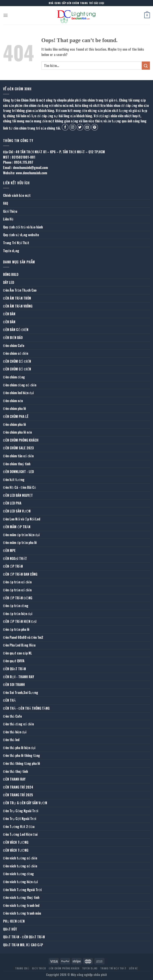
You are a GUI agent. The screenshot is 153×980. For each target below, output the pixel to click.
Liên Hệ (8, 219)
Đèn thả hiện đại (15, 732)
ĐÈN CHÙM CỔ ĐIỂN (17, 361)
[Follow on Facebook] (65, 127)
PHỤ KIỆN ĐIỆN (14, 921)
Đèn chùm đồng (14, 377)
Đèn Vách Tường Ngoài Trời (22, 890)
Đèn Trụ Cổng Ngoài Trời (21, 811)
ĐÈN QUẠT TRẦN (14, 669)
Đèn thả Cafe (12, 716)
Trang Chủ (22, 968)
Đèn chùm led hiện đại (18, 393)
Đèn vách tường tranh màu (22, 913)
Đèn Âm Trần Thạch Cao (20, 290)
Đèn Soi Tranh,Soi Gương (21, 692)
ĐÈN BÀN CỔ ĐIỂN (16, 330)
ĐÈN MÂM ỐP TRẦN (17, 527)
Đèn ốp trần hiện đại (18, 614)
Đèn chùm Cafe (14, 346)
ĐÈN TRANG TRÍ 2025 (18, 795)
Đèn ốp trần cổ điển (17, 582)
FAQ (6, 203)
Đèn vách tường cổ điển (20, 858)
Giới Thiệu (10, 211)
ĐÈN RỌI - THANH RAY (19, 677)
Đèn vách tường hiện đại (20, 882)
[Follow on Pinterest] (95, 127)
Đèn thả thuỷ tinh (15, 771)
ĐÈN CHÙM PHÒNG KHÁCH (21, 440)
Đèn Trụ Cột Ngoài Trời (20, 819)
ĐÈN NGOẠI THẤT (15, 558)
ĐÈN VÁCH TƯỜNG (16, 842)
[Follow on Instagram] (73, 127)
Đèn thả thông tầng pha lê (21, 763)
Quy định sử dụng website (21, 235)
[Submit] (146, 65)
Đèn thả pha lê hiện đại (19, 748)
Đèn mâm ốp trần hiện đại (21, 535)
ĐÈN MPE (9, 550)
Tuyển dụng (11, 251)
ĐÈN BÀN (9, 314)
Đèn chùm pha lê (14, 408)
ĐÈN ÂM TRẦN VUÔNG (18, 306)
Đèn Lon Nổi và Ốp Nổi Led (22, 519)
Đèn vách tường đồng (18, 874)
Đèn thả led (11, 740)
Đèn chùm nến (13, 401)
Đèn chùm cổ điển (16, 353)
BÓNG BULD (11, 274)
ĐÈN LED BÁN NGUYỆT (18, 495)
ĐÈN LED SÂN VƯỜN (17, 511)
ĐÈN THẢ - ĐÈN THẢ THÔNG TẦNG (26, 708)
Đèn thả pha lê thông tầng (21, 755)
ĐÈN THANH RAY (14, 779)
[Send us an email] (87, 127)
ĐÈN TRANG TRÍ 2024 (18, 787)
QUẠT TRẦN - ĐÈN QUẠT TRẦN (24, 937)
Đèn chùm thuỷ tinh (17, 464)
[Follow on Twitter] (80, 127)
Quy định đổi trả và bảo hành (23, 227)
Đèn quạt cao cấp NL (18, 653)
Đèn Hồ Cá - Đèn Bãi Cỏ (20, 487)
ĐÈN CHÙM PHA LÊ (16, 416)
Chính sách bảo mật (17, 195)
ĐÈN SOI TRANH (14, 685)
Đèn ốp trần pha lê (16, 629)
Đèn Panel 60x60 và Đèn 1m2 (23, 637)
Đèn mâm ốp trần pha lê (20, 543)
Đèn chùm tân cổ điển (18, 456)
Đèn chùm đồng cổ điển (20, 385)
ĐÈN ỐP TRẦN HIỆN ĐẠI (20, 621)
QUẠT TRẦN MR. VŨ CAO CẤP (23, 945)
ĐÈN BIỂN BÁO (13, 338)
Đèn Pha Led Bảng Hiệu (19, 645)
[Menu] (6, 15)
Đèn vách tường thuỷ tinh (21, 897)
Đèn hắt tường (14, 480)
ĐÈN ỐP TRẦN (13, 566)
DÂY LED (9, 282)
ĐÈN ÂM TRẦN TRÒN (17, 298)
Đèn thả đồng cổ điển (18, 724)
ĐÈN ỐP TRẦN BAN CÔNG (20, 574)
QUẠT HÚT (10, 929)
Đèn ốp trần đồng (16, 606)
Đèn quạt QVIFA (14, 661)
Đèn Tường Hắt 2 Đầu (19, 827)
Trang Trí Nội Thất (16, 243)
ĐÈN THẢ (9, 700)
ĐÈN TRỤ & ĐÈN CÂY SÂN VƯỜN (25, 803)
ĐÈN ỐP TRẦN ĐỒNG (18, 598)
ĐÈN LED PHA (12, 503)
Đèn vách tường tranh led (21, 905)
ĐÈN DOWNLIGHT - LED (18, 472)
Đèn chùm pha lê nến (17, 432)
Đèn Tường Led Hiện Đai (20, 834)
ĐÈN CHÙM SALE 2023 (18, 448)
